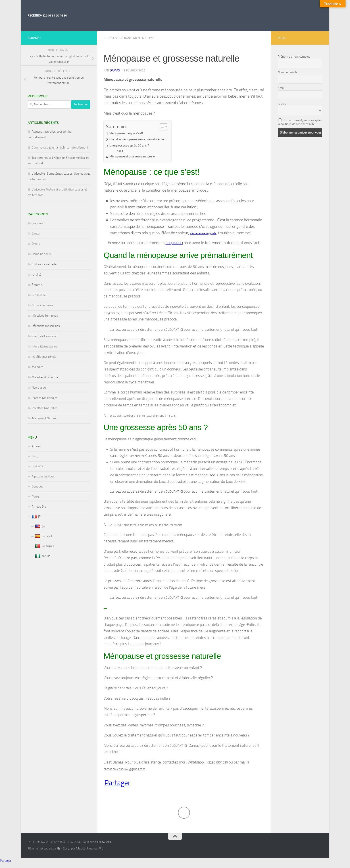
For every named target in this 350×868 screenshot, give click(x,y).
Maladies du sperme (45, 377)
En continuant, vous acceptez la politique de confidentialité (300, 122)
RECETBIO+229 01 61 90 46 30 (47, 16)
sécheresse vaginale (203, 233)
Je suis (282, 104)
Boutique (37, 486)
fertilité (36, 275)
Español (43, 536)
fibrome (37, 285)
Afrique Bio (39, 507)
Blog (35, 456)
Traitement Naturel (139, 38)
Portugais (45, 546)
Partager (117, 787)
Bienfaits (38, 223)
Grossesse (112, 38)
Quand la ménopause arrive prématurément (143, 140)
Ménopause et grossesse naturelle (135, 157)
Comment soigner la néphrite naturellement (60, 147)
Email (281, 88)
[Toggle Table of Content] (171, 127)
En (40, 527)
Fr (36, 517)
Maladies (38, 367)
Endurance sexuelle (44, 264)
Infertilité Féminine (44, 336)
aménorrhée (138, 458)
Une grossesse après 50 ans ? (132, 146)
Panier (36, 497)
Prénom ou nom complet (294, 57)
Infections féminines (45, 316)
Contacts (37, 466)
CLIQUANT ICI (174, 243)
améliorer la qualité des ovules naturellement (153, 527)
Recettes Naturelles (45, 408)
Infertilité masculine (45, 346)
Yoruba (43, 556)
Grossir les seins (43, 305)
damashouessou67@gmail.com (124, 773)
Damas (115, 70)
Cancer (36, 233)
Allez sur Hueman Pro (90, 853)
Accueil (36, 446)
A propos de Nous (43, 476)
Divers (36, 244)
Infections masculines (46, 326)
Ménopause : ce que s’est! (129, 134)
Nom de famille (287, 72)
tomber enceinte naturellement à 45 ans (150, 417)
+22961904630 (217, 766)
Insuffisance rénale (44, 357)
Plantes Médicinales (45, 398)
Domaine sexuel (42, 254)
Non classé (39, 388)
